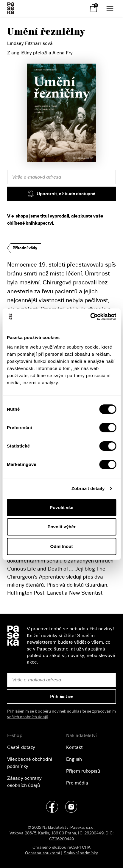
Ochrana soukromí (43, 853)
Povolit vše (61, 507)
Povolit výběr (61, 527)
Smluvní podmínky (81, 853)
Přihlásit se (61, 697)
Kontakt (74, 747)
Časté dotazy (21, 747)
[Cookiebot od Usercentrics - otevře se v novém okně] (90, 317)
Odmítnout (62, 546)
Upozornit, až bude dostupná (61, 194)
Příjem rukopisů (83, 771)
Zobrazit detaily (88, 488)
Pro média (77, 783)
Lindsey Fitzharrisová (30, 43)
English (74, 759)
